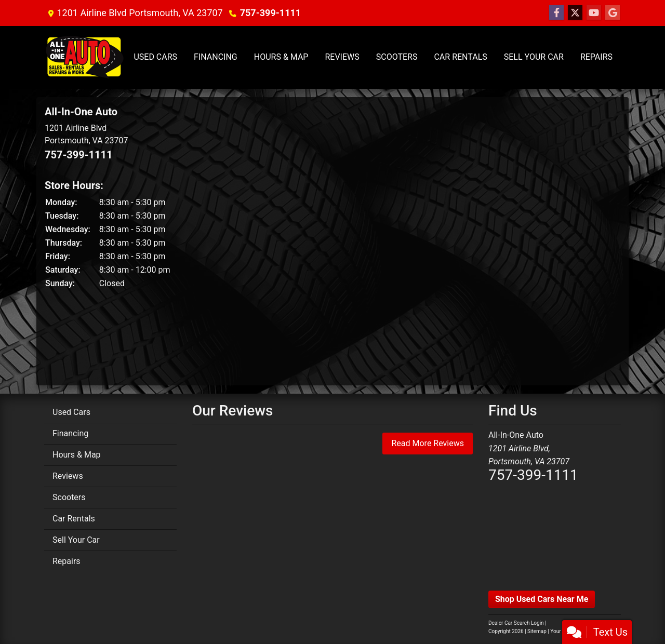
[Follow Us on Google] (613, 13)
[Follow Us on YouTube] (594, 13)
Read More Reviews (428, 443)
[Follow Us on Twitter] (575, 13)
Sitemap (537, 631)
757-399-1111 (270, 13)
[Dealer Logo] (85, 57)
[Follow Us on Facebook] (556, 13)
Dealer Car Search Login (516, 623)
